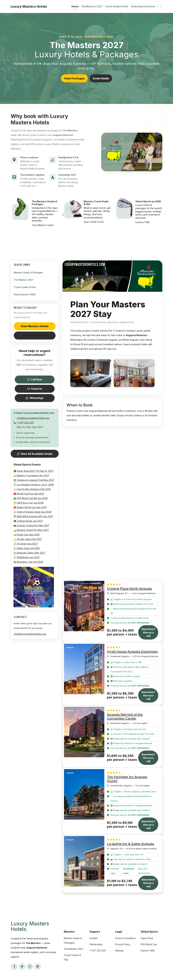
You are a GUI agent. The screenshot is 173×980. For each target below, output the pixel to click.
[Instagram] (30, 967)
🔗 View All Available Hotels (35, 454)
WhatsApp (35, 398)
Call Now (35, 379)
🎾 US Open (26, 544)
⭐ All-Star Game (28, 539)
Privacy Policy (123, 944)
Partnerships (96, 944)
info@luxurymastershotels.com (33, 418)
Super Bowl (147, 938)
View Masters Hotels (35, 326)
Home (75, 6)
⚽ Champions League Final (34, 480)
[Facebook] (14, 967)
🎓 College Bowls (28, 521)
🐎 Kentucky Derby (29, 553)
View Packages (74, 78)
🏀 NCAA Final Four (29, 494)
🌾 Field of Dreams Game (32, 512)
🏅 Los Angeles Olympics (34, 485)
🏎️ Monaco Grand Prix (31, 530)
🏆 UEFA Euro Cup (29, 503)
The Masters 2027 (92, 6)
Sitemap (119, 951)
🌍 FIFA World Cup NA (31, 498)
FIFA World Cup (149, 944)
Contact (94, 938)
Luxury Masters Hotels (30, 926)
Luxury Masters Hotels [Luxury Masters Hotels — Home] (29, 6)
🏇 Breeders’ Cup (28, 562)
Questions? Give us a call (148, 632)
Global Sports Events (145, 6)
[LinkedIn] (38, 967)
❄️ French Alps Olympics (32, 489)
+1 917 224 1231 (98, 951)
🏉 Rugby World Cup (30, 507)
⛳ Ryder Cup (26, 535)
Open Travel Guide (35, 335)
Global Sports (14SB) (25, 294)
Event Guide (101, 78)
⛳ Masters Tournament (31, 475)
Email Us (35, 389)
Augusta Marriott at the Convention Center (125, 716)
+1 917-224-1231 (25, 423)
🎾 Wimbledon (27, 557)
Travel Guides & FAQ (117, 6)
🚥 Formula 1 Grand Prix (31, 525)
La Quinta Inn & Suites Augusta (130, 844)
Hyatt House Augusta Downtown (132, 652)
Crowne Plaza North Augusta (129, 589)
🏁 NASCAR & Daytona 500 (33, 516)
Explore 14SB (148, 951)
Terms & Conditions (125, 938)
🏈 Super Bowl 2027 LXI (34, 471)
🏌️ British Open (27, 548)
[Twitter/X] (22, 967)
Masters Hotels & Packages (28, 273)
